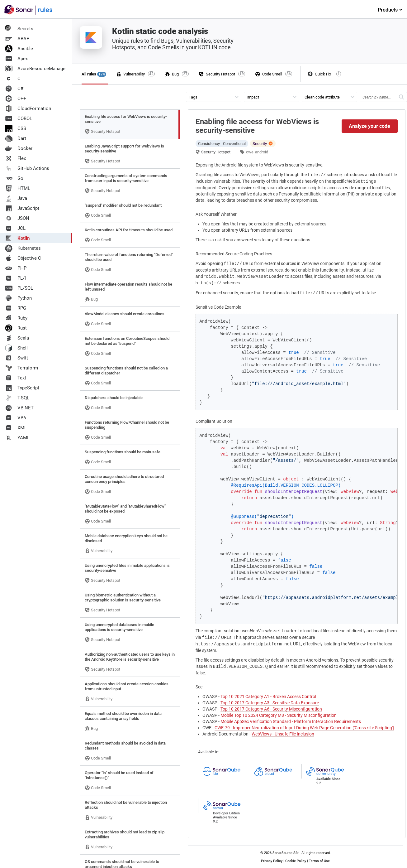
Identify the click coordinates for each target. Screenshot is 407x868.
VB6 (15, 418)
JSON (17, 218)
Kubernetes (23, 248)
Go (14, 178)
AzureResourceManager (36, 69)
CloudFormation (28, 109)
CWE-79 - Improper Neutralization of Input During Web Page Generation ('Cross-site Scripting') (304, 728)
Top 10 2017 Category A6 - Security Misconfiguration (271, 709)
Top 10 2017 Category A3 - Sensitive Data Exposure (270, 703)
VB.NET (19, 408)
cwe (250, 152)
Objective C (23, 258)
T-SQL (17, 398)
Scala (17, 338)
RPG (16, 308)
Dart (16, 138)
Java (16, 198)
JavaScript (22, 208)
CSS (16, 128)
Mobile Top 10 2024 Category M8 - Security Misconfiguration (279, 715)
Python (18, 298)
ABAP (17, 39)
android (262, 152)
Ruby (16, 318)
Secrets (19, 29)
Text (16, 378)
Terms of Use (319, 861)
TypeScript (22, 388)
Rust (16, 328)
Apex (16, 59)
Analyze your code (369, 126)
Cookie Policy (296, 861)
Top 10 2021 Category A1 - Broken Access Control (268, 697)
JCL (15, 228)
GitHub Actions (27, 168)
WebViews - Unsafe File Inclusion (283, 734)
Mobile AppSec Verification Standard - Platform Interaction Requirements (291, 721)
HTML (18, 188)
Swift (17, 358)
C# (14, 89)
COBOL (19, 118)
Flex (15, 158)
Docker (19, 148)
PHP (16, 268)
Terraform (21, 368)
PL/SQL (19, 288)
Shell (16, 348)
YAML (17, 438)
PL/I (15, 278)
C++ (16, 99)
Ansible (19, 49)
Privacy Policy (272, 861)
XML (16, 428)
